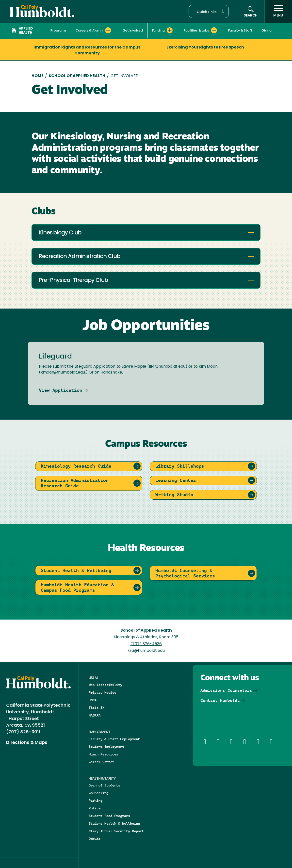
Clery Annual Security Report (116, 831)
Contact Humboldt (220, 700)
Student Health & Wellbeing (114, 823)
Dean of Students (104, 785)
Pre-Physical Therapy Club (73, 281)
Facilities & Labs (196, 31)
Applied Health (22, 31)
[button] (209, 11)
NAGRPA (95, 715)
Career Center (101, 762)
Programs (58, 31)
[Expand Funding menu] (170, 30)
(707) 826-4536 (146, 644)
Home (38, 76)
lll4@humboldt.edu (167, 367)
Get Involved (133, 31)
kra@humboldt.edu (146, 651)
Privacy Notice (102, 692)
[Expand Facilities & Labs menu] (214, 30)
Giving (267, 31)
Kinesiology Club (60, 233)
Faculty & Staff (240, 31)
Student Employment (106, 747)
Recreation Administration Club (79, 257)
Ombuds (95, 839)
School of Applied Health (77, 76)
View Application (61, 390)
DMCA (93, 700)
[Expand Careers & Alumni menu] (108, 30)
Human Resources (103, 754)
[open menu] (278, 11)
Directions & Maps (27, 743)
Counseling (98, 793)
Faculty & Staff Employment (114, 739)
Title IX (97, 708)
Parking (96, 801)
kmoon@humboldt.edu (63, 373)
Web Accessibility (105, 685)
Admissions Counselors (226, 690)
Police (95, 808)
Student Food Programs (109, 816)
